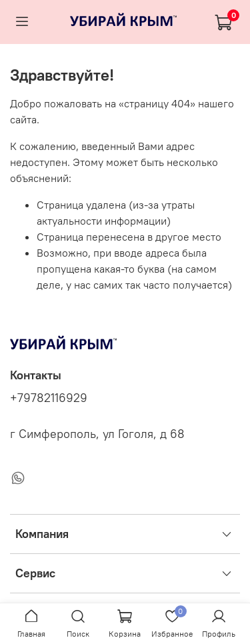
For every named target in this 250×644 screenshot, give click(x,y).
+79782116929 (49, 398)
